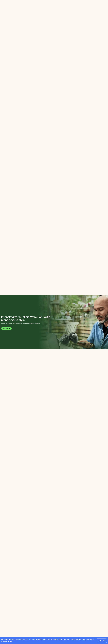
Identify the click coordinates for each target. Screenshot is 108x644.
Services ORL (57, 601)
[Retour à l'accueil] (13, 593)
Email (27, 34)
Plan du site (101, 635)
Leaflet (43, 107)
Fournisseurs (57, 596)
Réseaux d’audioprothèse (61, 598)
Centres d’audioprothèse (38, 596)
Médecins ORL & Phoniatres (40, 601)
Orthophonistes (35, 604)
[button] (54, 89)
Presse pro (56, 622)
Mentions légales (83, 635)
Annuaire (27, 5)
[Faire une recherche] (90, 5)
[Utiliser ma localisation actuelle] (77, 576)
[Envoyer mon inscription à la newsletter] (102, 602)
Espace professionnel (47, 5)
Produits (55, 610)
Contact (93, 635)
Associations (57, 607)
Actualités (56, 613)
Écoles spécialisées (59, 604)
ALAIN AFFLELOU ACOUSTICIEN (41, 22)
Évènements (57, 619)
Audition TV (56, 616)
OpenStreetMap (55, 107)
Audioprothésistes (36, 598)
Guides (35, 5)
